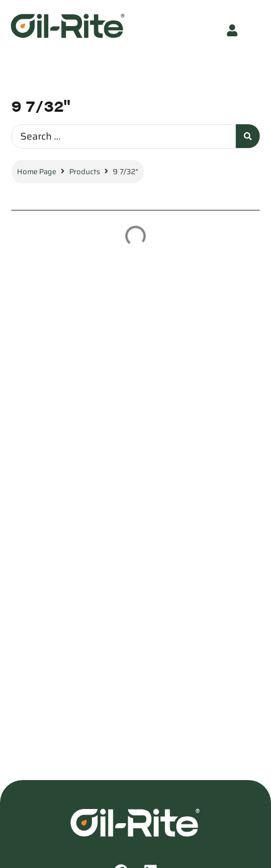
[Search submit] (248, 136)
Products (84, 172)
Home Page (37, 172)
